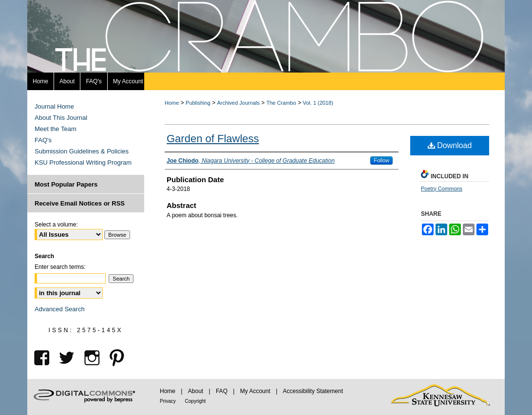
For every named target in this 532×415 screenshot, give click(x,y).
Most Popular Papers (66, 184)
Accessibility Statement (313, 391)
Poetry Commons (442, 189)
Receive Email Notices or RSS (80, 203)
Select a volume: (56, 225)
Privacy (169, 401)
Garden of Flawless (213, 139)
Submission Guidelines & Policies (82, 151)
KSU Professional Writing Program (83, 162)
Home (172, 103)
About (197, 391)
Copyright (196, 401)
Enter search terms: (60, 267)
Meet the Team (56, 129)
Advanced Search (60, 309)
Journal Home (54, 106)
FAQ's (43, 140)
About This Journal (61, 118)
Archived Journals (238, 103)
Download (450, 145)
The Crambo (281, 103)
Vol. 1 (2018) (318, 103)
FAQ (222, 391)
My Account (256, 391)
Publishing (198, 103)
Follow (381, 160)
